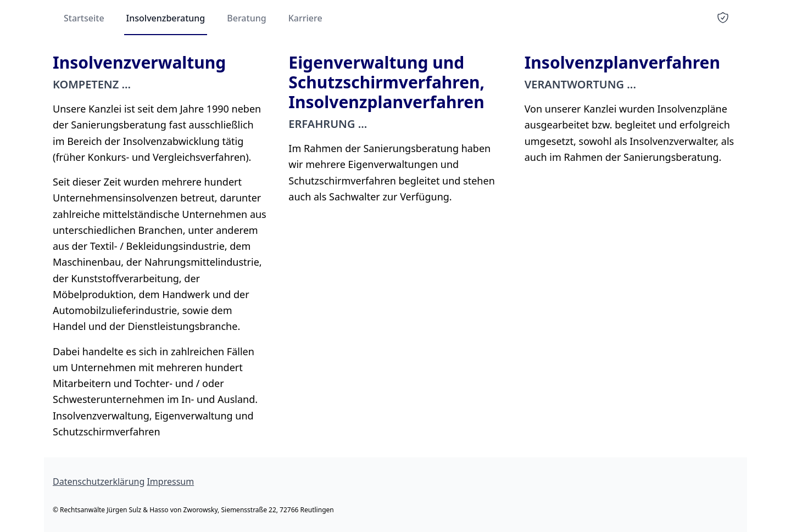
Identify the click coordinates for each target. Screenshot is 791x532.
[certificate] (723, 18)
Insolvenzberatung (166, 18)
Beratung (246, 18)
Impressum (170, 481)
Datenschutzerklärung (99, 481)
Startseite (84, 18)
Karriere (305, 18)
